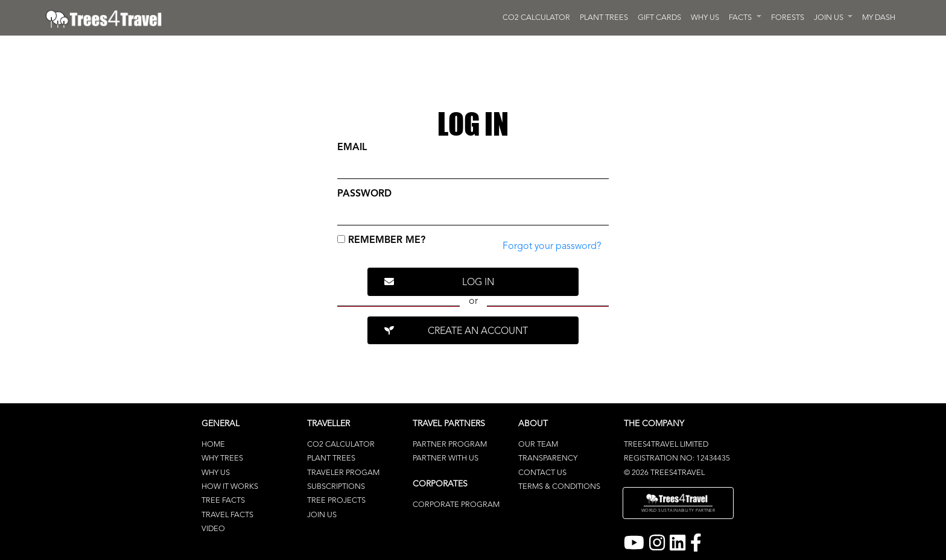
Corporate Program (456, 505)
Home (213, 445)
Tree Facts (223, 501)
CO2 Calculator (341, 445)
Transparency (548, 458)
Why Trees (222, 458)
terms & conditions (559, 487)
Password (364, 194)
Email (352, 148)
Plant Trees (331, 458)
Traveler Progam (343, 473)
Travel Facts (227, 515)
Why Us (216, 473)
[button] (745, 18)
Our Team (538, 445)
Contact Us (542, 473)
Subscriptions (336, 487)
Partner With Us (446, 458)
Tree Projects (336, 501)
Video (213, 529)
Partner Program (450, 445)
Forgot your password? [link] (552, 247)
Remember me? (381, 240)
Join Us (322, 515)
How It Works (230, 487)
